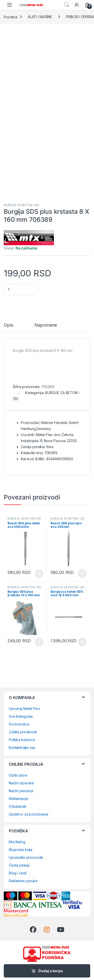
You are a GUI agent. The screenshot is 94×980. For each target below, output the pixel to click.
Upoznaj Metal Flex (24, 709)
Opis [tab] (8, 325)
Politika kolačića (22, 740)
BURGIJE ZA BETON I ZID (22, 205)
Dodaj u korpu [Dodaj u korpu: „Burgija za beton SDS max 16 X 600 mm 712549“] (82, 642)
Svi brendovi (19, 724)
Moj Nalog (17, 842)
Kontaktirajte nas (22, 748)
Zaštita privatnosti (23, 732)
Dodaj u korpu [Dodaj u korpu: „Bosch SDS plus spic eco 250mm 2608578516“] (82, 574)
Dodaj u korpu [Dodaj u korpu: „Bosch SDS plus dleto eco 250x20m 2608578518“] (39, 574)
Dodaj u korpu (51, 971)
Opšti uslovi (18, 775)
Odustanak (18, 806)
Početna (11, 17)
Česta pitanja (19, 865)
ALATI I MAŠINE (40, 17)
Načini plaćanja (21, 791)
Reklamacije (18, 799)
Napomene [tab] (46, 325)
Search (66, 5)
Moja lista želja (21, 850)
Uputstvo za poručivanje (29, 814)
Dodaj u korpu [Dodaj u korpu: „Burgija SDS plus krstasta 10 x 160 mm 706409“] (39, 642)
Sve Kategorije (21, 716)
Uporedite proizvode (26, 857)
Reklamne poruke (23, 881)
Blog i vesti (18, 873)
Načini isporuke (21, 783)
